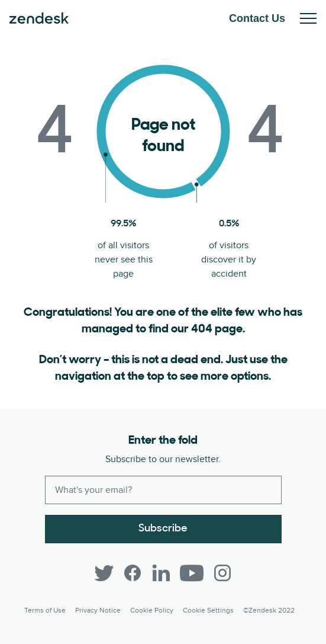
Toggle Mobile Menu (308, 18)
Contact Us (257, 18)
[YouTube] (192, 573)
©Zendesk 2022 (269, 611)
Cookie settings (208, 611)
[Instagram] (222, 573)
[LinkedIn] (161, 573)
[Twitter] (104, 573)
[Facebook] (133, 573)
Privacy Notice (98, 611)
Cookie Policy (152, 611)
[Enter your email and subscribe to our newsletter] (163, 490)
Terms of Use (45, 611)
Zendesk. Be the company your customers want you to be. (39, 18)
